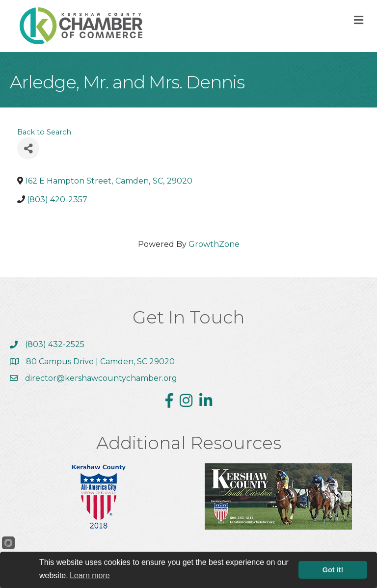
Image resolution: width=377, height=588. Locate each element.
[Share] (28, 148)
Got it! (333, 570)
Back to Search (44, 132)
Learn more (90, 575)
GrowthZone (214, 244)
